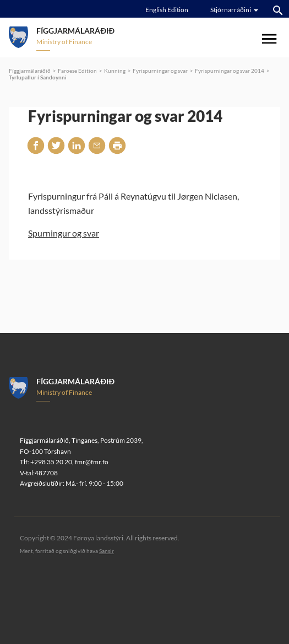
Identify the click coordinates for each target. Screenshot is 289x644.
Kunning (115, 71)
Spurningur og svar (64, 233)
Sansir (107, 551)
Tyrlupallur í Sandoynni (38, 77)
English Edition (167, 10)
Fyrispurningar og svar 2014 (230, 71)
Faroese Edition (77, 71)
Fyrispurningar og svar (160, 71)
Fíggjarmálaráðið (30, 71)
